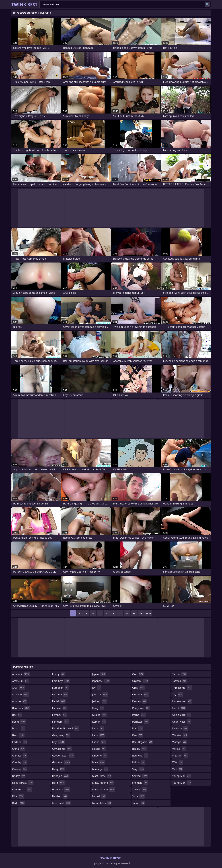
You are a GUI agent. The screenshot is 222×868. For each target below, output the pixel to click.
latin (99, 735)
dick (18, 796)
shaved (140, 776)
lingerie (100, 756)
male (98, 762)
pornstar (141, 722)
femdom (61, 722)
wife (178, 762)
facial (59, 701)
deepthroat (22, 789)
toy (178, 694)
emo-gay (61, 681)
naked (99, 796)
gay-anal (61, 762)
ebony (59, 674)
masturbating (103, 783)
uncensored (182, 701)
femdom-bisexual (66, 728)
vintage (180, 742)
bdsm (19, 722)
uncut (179, 708)
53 (127, 613)
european (61, 688)
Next (148, 613)
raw (138, 735)
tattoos (179, 681)
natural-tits (102, 803)
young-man (182, 776)
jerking (100, 701)
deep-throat (23, 783)
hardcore (61, 789)
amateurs (21, 681)
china (18, 749)
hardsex (60, 796)
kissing (100, 715)
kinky (98, 708)
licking (99, 749)
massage (100, 769)
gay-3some (62, 749)
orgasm (140, 681)
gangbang (61, 735)
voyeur (179, 749)
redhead (140, 756)
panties (139, 701)
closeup (20, 769)
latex (98, 728)
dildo (19, 803)
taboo (139, 803)
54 (134, 613)
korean (99, 722)
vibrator (180, 735)
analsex (20, 701)
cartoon (20, 742)
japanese (101, 681)
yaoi (178, 769)
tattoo (179, 674)
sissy (139, 796)
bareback (21, 708)
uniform (180, 728)
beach (19, 728)
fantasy (60, 708)
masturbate (102, 776)
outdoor (141, 694)
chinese (20, 756)
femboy (60, 715)
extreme (60, 694)
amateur (21, 674)
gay (58, 742)
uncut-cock (182, 715)
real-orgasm (143, 742)
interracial (62, 803)
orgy (139, 688)
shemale (140, 783)
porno (139, 715)
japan (99, 674)
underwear (182, 722)
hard (59, 783)
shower (140, 789)
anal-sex (21, 694)
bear (18, 735)
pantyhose (141, 708)
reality (140, 749)
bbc (17, 715)
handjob (61, 776)
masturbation (103, 789)
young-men (182, 783)
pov (138, 728)
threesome (182, 688)
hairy (59, 769)
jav (97, 688)
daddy (19, 776)
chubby (20, 762)
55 (141, 613)
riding (139, 762)
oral (138, 674)
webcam (180, 756)
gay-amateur (63, 756)
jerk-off (100, 694)
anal (19, 688)
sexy (138, 769)
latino (99, 742)
